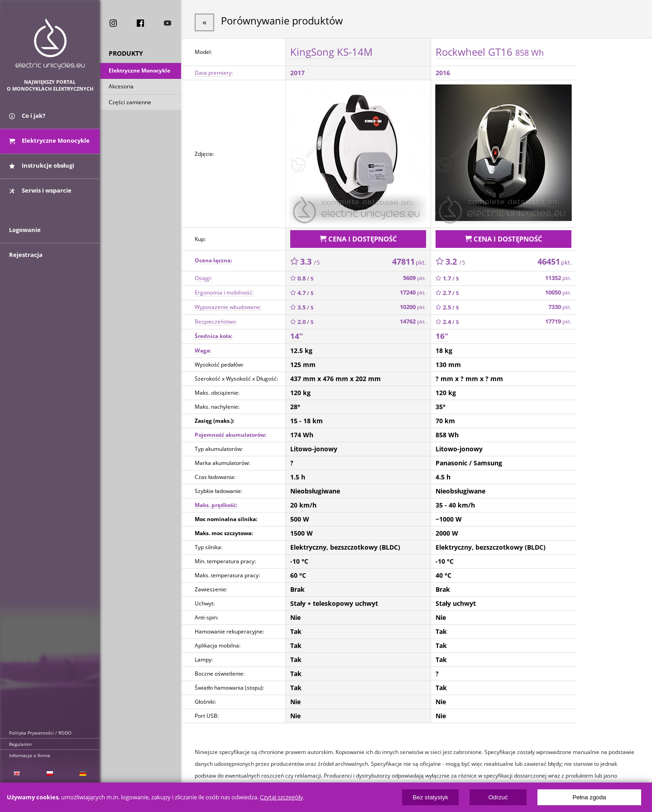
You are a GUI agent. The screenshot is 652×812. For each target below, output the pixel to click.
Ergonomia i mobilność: (224, 289)
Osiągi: (203, 274)
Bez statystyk (430, 797)
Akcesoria (121, 88)
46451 (554, 258)
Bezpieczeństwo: (216, 318)
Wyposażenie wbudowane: (228, 303)
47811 (409, 258)
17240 (413, 289)
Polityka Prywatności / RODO (40, 733)
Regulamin (20, 744)
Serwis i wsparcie (40, 196)
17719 (558, 318)
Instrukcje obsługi (42, 171)
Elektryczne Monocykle (139, 72)
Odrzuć (498, 797)
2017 (297, 71)
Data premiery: (214, 71)
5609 (415, 274)
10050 (558, 289)
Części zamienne (130, 104)
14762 (413, 318)
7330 (560, 303)
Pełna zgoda (589, 797)
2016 (443, 71)
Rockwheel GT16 (490, 49)
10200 (413, 303)
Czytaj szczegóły (281, 797)
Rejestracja (26, 268)
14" (297, 332)
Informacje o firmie (30, 755)
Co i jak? (27, 121)
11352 (558, 274)
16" (442, 332)
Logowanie (25, 243)
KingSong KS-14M (331, 49)
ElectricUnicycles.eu (50, 44)
